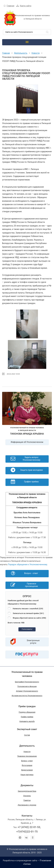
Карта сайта (26, 6)
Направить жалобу (27, 721)
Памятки (27, 800)
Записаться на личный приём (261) (28, 613)
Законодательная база (27, 791)
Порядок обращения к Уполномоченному (28, 564)
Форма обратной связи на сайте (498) (29, 618)
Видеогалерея (27, 770)
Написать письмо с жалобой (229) (28, 609)
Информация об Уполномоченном (27, 442)
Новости (36, 53)
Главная (10, 6)
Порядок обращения (27, 712)
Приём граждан (27, 706)
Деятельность (21, 53)
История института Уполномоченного (27, 696)
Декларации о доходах (27, 805)
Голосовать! (27, 629)
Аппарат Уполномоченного (27, 691)
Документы (27, 785)
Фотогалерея (27, 765)
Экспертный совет (27, 729)
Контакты (27, 816)
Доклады (27, 796)
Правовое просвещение (27, 756)
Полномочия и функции (27, 686)
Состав (27, 735)
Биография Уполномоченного (27, 682)
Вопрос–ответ (27, 761)
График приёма (27, 717)
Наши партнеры (27, 775)
